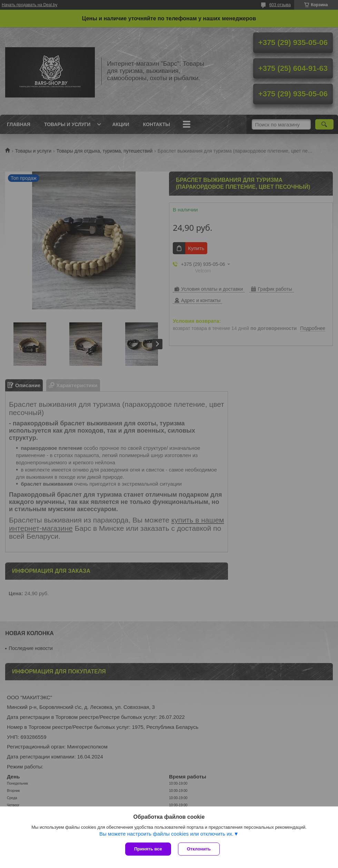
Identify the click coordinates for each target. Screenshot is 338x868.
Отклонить (199, 849)
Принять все (148, 849)
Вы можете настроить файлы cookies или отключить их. (166, 834)
